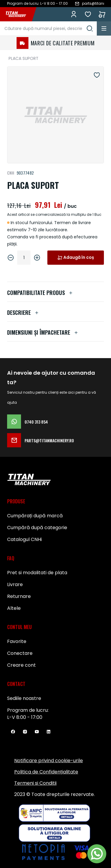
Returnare (19, 596)
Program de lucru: (28, 710)
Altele (14, 608)
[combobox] (48, 28)
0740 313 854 (28, 422)
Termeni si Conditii (35, 783)
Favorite (88, 14)
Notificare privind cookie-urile (49, 761)
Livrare (15, 584)
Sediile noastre (24, 698)
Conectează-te (74, 14)
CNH (11, 173)
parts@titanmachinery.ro (41, 440)
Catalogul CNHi (24, 539)
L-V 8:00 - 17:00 (25, 717)
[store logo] (19, 14)
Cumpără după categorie (37, 528)
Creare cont (21, 665)
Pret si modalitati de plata (37, 573)
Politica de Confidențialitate (46, 772)
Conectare (20, 653)
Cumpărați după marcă (35, 516)
